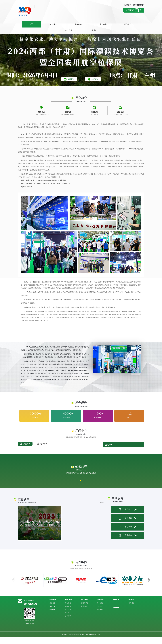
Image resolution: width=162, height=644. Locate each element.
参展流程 (125, 525)
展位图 (67, 620)
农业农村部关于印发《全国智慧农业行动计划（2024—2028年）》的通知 (39, 530)
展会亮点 (125, 517)
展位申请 (125, 534)
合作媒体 (117, 24)
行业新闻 (42, 451)
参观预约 (96, 85)
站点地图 (77, 641)
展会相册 (100, 616)
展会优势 (52, 613)
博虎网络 (71, 641)
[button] (81, 91)
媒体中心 (99, 24)
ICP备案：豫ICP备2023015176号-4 (90, 641)
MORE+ (102, 510)
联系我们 (135, 24)
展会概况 (52, 610)
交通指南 (125, 543)
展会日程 (68, 610)
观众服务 (81, 24)
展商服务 (63, 24)
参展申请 (69, 85)
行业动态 (100, 613)
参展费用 (68, 623)
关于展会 (45, 24)
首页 (27, 24)
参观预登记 (85, 610)
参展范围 (52, 616)
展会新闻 (25, 451)
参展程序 (68, 613)
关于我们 (131, 610)
